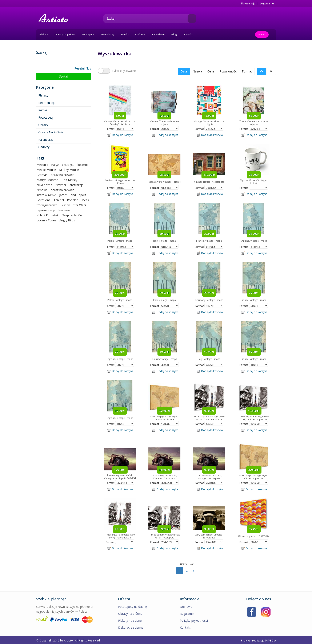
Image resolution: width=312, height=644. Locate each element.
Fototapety (88, 34)
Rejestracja (248, 3)
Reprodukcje (47, 103)
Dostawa (186, 606)
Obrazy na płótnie (65, 34)
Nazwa (197, 71)
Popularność (228, 71)
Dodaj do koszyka (120, 134)
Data (184, 71)
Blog (174, 34)
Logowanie (267, 3)
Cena (211, 71)
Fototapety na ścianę (133, 606)
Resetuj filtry (83, 68)
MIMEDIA (271, 640)
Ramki (125, 34)
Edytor (262, 35)
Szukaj (64, 76)
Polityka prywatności (194, 620)
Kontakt (188, 34)
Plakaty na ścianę (130, 620)
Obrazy (43, 125)
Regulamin (187, 613)
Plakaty (44, 34)
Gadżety (140, 34)
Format (247, 71)
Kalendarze (158, 34)
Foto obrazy (107, 34)
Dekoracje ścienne (131, 627)
